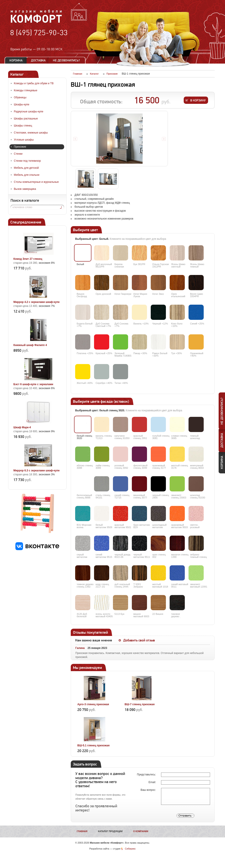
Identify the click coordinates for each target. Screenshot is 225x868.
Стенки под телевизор (27, 161)
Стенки (18, 154)
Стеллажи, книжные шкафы (31, 133)
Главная (82, 831)
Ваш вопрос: (149, 790)
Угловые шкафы (24, 140)
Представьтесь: (147, 775)
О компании (141, 831)
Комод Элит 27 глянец (28, 259)
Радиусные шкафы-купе (29, 112)
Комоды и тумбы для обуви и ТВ (34, 83)
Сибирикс (130, 849)
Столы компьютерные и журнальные (36, 182)
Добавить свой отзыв (139, 640)
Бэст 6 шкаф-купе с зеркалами (33, 384)
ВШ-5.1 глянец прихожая (93, 745)
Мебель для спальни (27, 175)
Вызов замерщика (25, 189)
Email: (153, 782)
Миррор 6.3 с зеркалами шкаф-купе (36, 471)
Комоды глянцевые (26, 90)
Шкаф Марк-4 (22, 427)
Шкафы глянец (23, 126)
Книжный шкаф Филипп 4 (30, 345)
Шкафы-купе (22, 104)
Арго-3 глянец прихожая (93, 704)
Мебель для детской (26, 168)
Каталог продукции (110, 831)
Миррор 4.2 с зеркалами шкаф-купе (36, 302)
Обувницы (20, 97)
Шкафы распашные (26, 119)
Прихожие (20, 147)
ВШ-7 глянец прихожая (140, 704)
